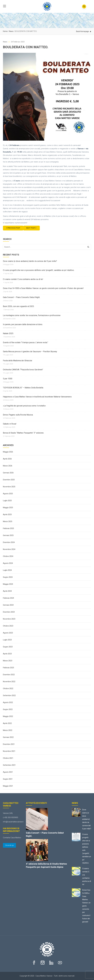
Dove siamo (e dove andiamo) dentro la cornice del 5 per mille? (30, 261)
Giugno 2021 (8, 779)
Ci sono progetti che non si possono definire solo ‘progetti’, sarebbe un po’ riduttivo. (39, 270)
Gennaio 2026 (8, 473)
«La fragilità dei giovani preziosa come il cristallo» (24, 406)
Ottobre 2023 (8, 626)
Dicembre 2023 (9, 612)
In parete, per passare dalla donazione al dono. (23, 324)
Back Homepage (82, 31)
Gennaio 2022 (8, 737)
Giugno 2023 (8, 647)
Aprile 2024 (7, 591)
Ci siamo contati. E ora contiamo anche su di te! (23, 279)
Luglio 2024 (7, 570)
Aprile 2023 (7, 654)
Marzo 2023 (8, 661)
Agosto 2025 (8, 494)
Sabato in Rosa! (10, 424)
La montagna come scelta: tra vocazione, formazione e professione (32, 315)
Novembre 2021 (9, 751)
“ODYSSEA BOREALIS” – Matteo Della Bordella (23, 388)
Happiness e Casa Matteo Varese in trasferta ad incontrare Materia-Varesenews (37, 397)
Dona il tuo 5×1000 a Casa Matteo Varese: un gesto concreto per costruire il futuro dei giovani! (43, 288)
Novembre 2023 (9, 619)
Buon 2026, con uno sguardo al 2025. (19, 306)
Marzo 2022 (8, 730)
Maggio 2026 (8, 452)
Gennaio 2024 (8, 605)
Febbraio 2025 (8, 528)
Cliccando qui (9, 845)
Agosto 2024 (8, 563)
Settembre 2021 (9, 765)
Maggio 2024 (8, 584)
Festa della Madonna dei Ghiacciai (18, 361)
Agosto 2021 (8, 772)
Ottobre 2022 (8, 689)
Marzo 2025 (8, 521)
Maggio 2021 (8, 786)
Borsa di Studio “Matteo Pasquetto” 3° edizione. (23, 433)
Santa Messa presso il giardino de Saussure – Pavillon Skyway (30, 352)
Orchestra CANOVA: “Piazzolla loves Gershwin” (23, 370)
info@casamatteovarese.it (13, 822)
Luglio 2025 (7, 501)
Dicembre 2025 (9, 480)
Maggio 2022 (8, 716)
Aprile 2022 (7, 723)
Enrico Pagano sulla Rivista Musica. (18, 415)
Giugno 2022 (8, 709)
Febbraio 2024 (8, 598)
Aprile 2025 (7, 514)
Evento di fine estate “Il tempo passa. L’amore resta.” (26, 342)
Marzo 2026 (8, 466)
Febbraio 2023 (8, 668)
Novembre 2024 (9, 549)
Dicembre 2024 (9, 542)
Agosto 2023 (8, 633)
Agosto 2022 (8, 702)
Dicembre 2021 (9, 744)
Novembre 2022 (9, 682)
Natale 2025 (8, 333)
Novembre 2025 (9, 487)
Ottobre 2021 (8, 758)
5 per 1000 (8, 379)
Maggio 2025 (8, 508)
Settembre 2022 (9, 695)
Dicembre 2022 (9, 675)
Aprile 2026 (7, 459)
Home (5, 31)
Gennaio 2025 (8, 535)
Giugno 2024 (8, 577)
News (11, 31)
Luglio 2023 (7, 640)
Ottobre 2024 (8, 556)
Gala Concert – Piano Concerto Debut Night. (21, 297)
